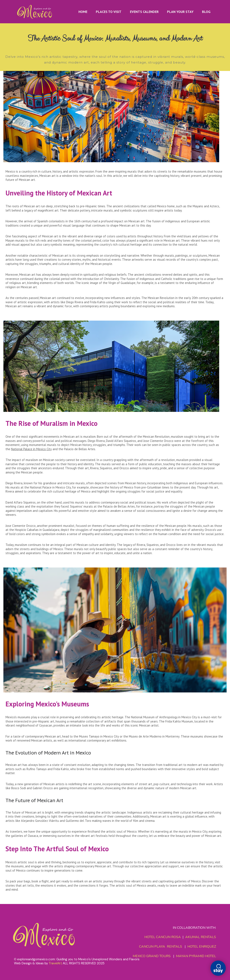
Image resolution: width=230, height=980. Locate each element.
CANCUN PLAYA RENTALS (161, 947)
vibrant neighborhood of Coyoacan (29, 725)
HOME (83, 12)
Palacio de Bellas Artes (80, 449)
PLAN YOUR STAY (180, 12)
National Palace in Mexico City (31, 449)
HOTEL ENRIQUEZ (202, 947)
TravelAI (55, 963)
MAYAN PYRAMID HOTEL (195, 956)
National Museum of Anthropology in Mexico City (164, 717)
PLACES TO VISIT (109, 12)
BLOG (206, 12)
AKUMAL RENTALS (201, 937)
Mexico (10, 171)
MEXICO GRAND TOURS (152, 956)
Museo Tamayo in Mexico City (99, 736)
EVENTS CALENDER (144, 12)
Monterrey (172, 736)
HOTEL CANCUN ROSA (163, 937)
